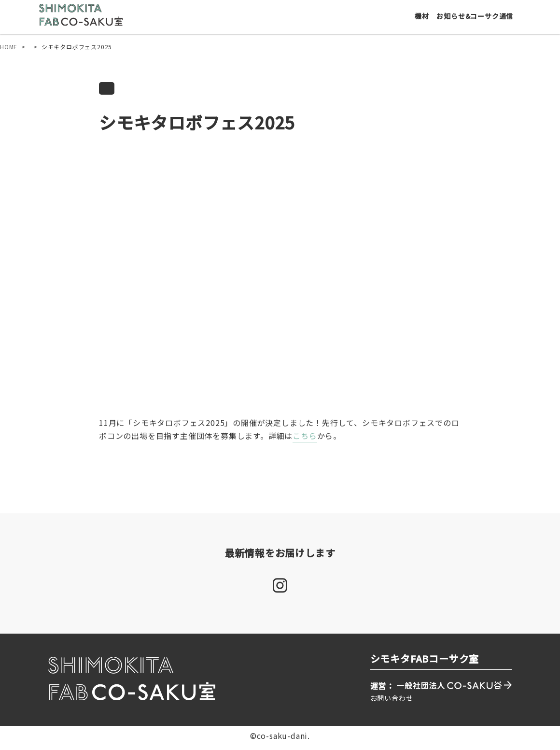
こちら (305, 441)
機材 (424, 20)
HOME (9, 51)
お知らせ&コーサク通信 (478, 20)
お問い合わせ (392, 703)
